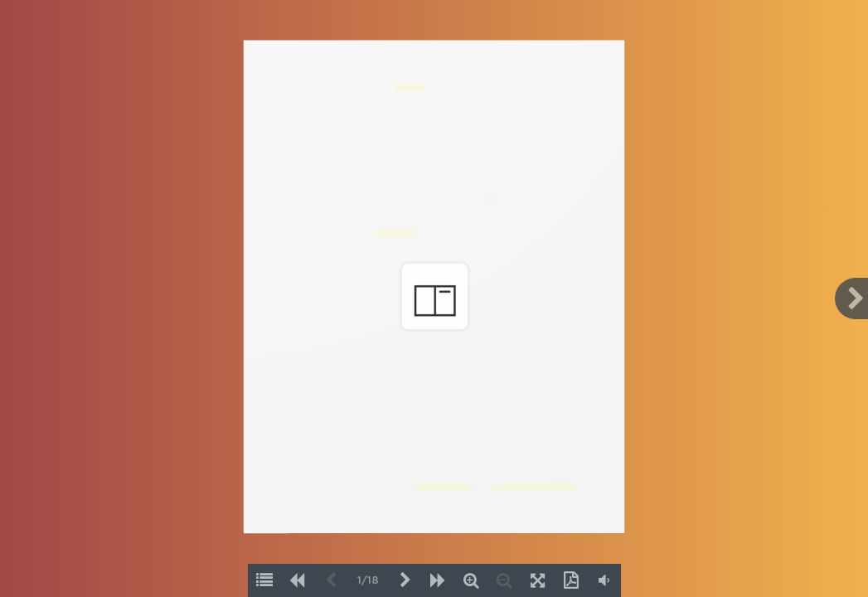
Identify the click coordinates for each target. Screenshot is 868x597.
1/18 (368, 581)
